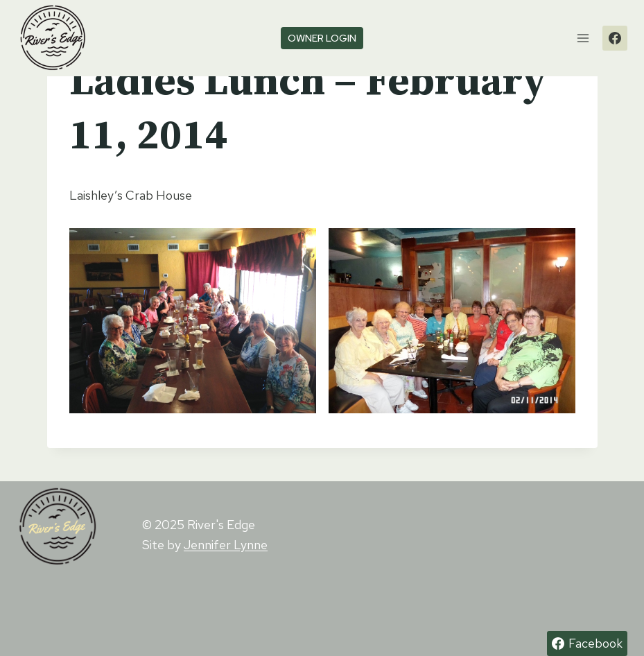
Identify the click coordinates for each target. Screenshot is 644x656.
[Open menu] (583, 38)
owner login (322, 38)
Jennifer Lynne (226, 545)
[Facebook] (615, 38)
